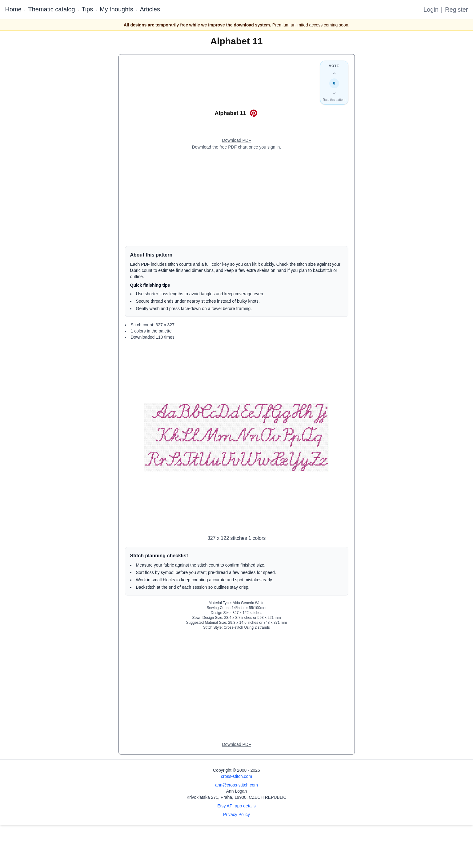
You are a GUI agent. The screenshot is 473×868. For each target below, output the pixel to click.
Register (456, 10)
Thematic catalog (51, 9)
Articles (150, 9)
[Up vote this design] (334, 74)
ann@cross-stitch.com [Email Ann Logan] (236, 785)
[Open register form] (236, 141)
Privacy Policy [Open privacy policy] (236, 814)
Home (13, 9)
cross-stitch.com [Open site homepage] (236, 776)
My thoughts (116, 9)
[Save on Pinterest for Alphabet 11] (254, 113)
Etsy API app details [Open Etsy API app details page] (236, 806)
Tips (87, 9)
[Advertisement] (237, 198)
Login (431, 10)
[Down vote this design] (334, 93)
